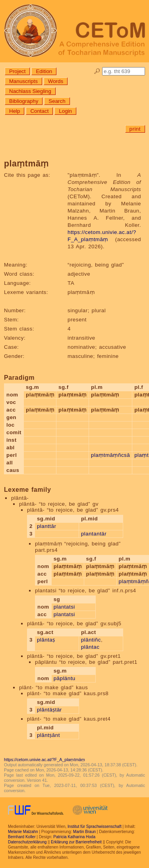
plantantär (94, 534)
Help (15, 111)
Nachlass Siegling (30, 91)
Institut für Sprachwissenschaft (95, 826)
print (135, 129)
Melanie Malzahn (23, 832)
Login (65, 111)
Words (56, 81)
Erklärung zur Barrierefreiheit (76, 842)
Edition (44, 71)
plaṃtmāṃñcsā (110, 455)
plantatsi (64, 607)
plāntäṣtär (49, 710)
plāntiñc (91, 640)
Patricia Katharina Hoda (74, 837)
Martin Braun (84, 832)
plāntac (90, 647)
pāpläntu (65, 678)
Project (17, 71)
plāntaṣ (46, 640)
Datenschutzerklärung (27, 842)
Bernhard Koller (22, 837)
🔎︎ (97, 71)
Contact (39, 111)
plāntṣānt (48, 735)
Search (57, 101)
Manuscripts (23, 81)
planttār (46, 526)
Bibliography (24, 101)
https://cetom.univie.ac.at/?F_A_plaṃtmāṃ (45, 760)
